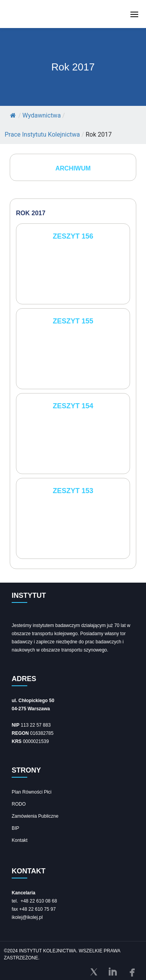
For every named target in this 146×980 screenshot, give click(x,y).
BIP (15, 828)
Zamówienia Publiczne (35, 816)
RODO (19, 804)
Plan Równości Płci (32, 792)
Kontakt (20, 840)
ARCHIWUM (73, 168)
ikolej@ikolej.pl (27, 917)
